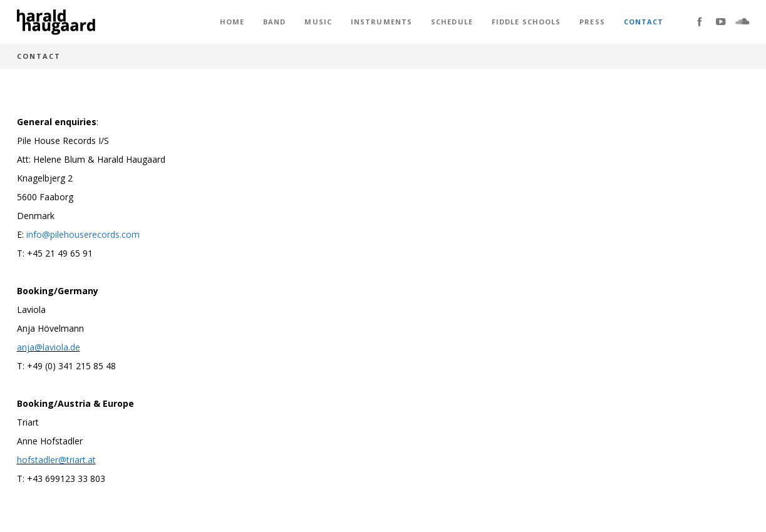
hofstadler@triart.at (56, 460)
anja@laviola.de (49, 347)
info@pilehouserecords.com (83, 234)
